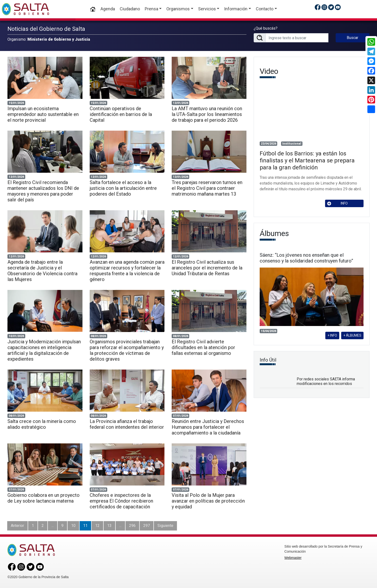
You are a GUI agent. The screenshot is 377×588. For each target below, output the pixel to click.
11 (85, 526)
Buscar (352, 38)
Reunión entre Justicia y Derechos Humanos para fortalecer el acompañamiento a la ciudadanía (208, 427)
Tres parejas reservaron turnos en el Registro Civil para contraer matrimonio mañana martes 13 (207, 188)
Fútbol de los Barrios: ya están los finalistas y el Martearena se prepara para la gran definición (307, 160)
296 (132, 526)
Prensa (151, 9)
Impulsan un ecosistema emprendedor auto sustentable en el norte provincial (43, 114)
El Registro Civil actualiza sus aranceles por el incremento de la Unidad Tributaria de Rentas (207, 268)
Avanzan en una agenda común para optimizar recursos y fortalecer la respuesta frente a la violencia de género (127, 271)
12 (97, 526)
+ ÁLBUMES (352, 335)
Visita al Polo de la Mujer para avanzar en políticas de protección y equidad (208, 501)
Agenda (108, 9)
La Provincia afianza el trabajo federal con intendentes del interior (127, 424)
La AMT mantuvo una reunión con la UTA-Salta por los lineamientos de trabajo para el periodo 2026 (207, 114)
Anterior (17, 526)
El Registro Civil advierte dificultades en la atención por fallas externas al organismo (203, 347)
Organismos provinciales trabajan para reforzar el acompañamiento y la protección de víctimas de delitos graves (127, 350)
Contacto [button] (265, 9)
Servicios (207, 9)
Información (236, 9)
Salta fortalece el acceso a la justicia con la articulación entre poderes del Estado (123, 188)
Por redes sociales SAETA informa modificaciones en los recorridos (326, 381)
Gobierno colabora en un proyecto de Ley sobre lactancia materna (44, 498)
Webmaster (293, 558)
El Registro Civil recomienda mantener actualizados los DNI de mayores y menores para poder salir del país (43, 191)
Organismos (178, 9)
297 (147, 526)
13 (109, 526)
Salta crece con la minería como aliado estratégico (42, 424)
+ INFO (332, 335)
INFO (338, 203)
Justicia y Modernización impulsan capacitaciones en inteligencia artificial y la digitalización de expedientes (44, 350)
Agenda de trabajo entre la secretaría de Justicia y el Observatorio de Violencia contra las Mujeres (42, 271)
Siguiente (165, 526)
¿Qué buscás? (266, 28)
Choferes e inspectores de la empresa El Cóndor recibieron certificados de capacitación (121, 501)
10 (73, 526)
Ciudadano (130, 9)
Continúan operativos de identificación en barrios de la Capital (121, 114)
